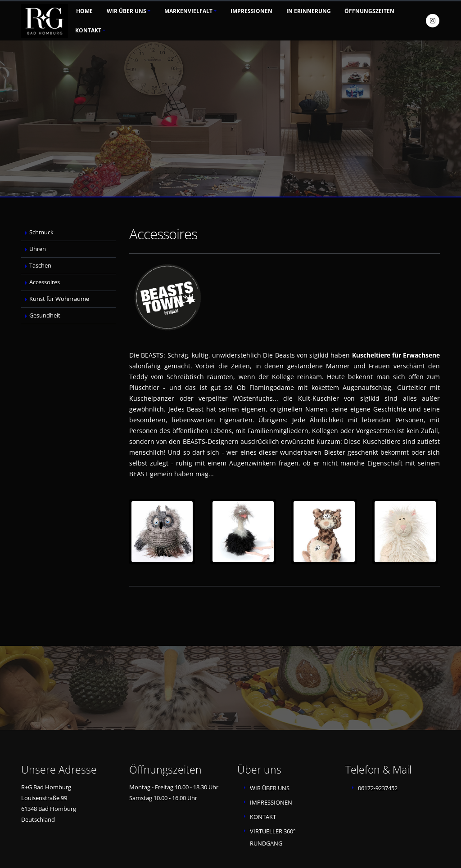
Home (84, 11)
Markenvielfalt (188, 11)
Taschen (40, 266)
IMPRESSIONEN (271, 803)
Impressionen (251, 11)
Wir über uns (127, 11)
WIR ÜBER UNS (270, 788)
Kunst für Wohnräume (59, 299)
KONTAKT (263, 817)
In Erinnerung (309, 11)
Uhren (38, 249)
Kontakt (88, 30)
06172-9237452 (378, 788)
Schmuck (41, 232)
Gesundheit (45, 315)
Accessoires (45, 282)
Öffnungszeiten (369, 11)
